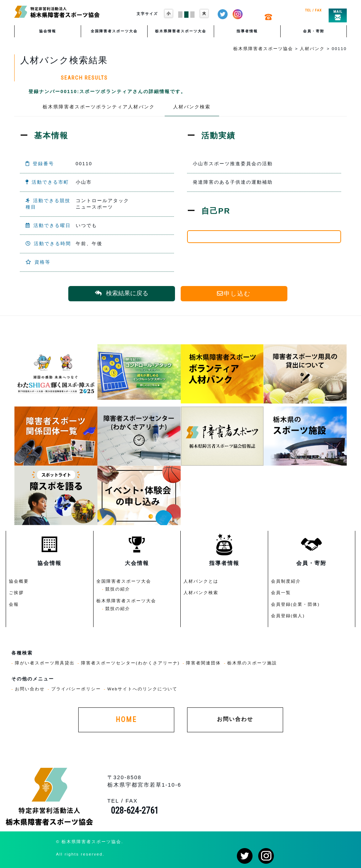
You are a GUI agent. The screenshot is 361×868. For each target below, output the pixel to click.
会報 (14, 604)
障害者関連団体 (203, 663)
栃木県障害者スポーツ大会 (181, 31)
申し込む (234, 294)
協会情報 (48, 31)
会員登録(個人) (288, 616)
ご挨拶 (16, 592)
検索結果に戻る (122, 293)
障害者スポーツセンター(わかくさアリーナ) (131, 663)
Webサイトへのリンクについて (143, 689)
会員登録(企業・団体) (296, 604)
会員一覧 (281, 592)
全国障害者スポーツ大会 (114, 31)
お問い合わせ (30, 689)
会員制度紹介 (286, 581)
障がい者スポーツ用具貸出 (45, 663)
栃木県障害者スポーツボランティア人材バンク (99, 107)
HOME (126, 720)
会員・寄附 (314, 31)
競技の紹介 (118, 589)
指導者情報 (247, 31)
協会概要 (19, 581)
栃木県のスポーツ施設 (252, 663)
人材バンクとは (201, 581)
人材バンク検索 (192, 107)
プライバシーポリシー (76, 689)
